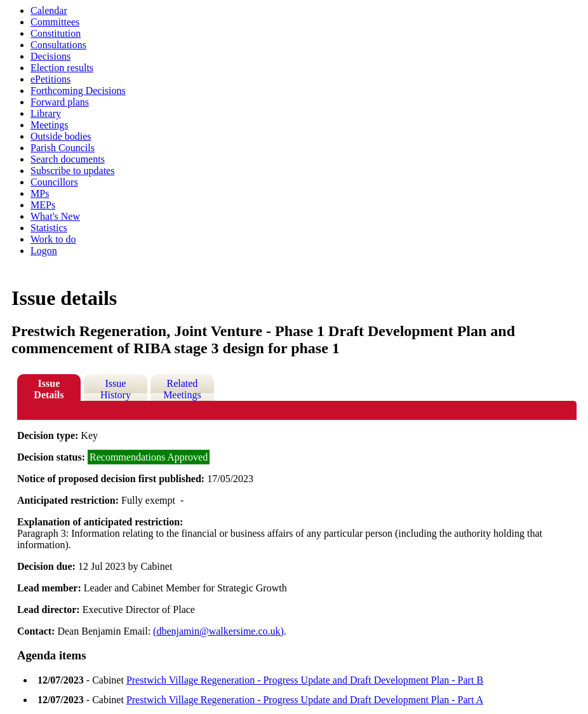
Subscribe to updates (72, 171)
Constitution (56, 33)
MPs (40, 193)
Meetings (50, 125)
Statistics (49, 228)
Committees (55, 22)
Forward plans (60, 102)
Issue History (116, 389)
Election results (62, 68)
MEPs (43, 205)
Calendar (49, 10)
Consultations (58, 45)
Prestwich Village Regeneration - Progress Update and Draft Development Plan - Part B (305, 680)
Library (46, 113)
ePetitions (50, 79)
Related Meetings (182, 389)
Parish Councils (63, 148)
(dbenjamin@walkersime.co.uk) (218, 631)
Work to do (53, 239)
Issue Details (49, 389)
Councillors (54, 182)
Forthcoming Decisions (78, 91)
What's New (55, 216)
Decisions (50, 56)
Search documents (68, 159)
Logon (44, 251)
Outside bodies (61, 136)
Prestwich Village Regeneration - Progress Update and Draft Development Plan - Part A (305, 700)
